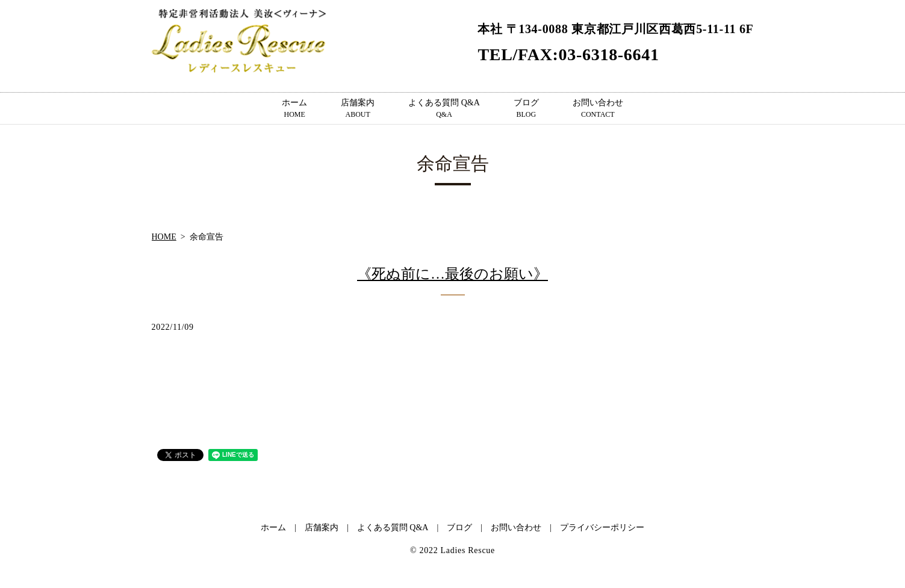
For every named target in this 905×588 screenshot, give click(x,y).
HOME (164, 237)
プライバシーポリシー (602, 528)
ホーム (294, 109)
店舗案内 (358, 109)
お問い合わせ (598, 109)
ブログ (526, 109)
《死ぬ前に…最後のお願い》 (452, 274)
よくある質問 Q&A (444, 109)
